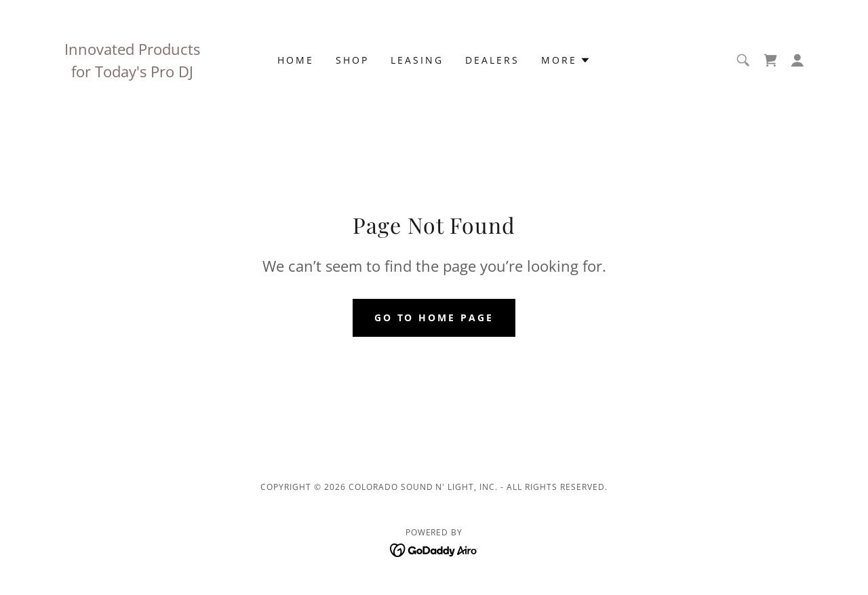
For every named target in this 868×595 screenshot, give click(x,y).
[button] (566, 60)
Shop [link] (352, 60)
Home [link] (296, 60)
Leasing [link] (417, 60)
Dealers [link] (492, 60)
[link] (770, 60)
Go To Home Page (434, 317)
